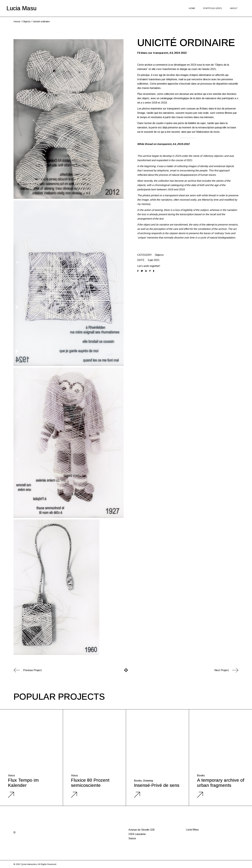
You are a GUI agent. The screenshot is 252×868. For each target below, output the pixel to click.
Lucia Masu (21, 8)
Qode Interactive (29, 864)
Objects (159, 255)
